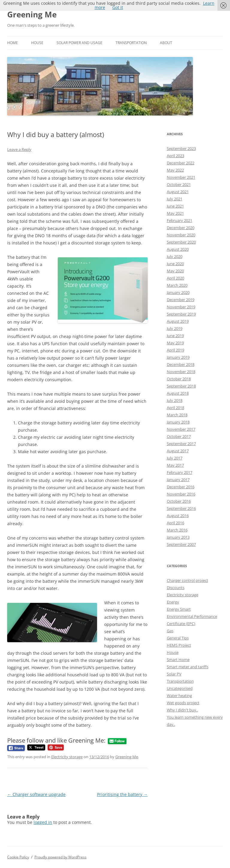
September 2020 (181, 242)
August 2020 (178, 249)
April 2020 (175, 278)
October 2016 (179, 501)
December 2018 (181, 364)
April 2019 (175, 350)
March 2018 (177, 415)
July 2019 (175, 328)
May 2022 (175, 170)
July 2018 (175, 400)
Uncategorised (180, 688)
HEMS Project (179, 645)
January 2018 (178, 422)
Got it (118, 7)
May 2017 (175, 465)
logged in (43, 822)
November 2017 (181, 429)
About (166, 43)
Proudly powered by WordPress (60, 857)
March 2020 (177, 285)
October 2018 (179, 379)
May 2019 (175, 343)
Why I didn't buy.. (182, 710)
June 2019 (175, 336)
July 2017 (175, 458)
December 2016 (181, 487)
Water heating (179, 696)
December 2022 (181, 163)
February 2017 (180, 472)
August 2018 (178, 393)
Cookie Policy (18, 857)
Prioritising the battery (122, 794)
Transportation (131, 43)
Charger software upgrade (36, 794)
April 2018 (175, 408)
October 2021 (179, 184)
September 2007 (181, 544)
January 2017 (178, 480)
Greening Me (32, 14)
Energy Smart (179, 609)
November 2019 (181, 307)
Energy (173, 602)
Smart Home (178, 660)
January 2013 (178, 537)
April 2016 (175, 523)
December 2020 (181, 228)
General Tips (178, 638)
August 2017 (178, 451)
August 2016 (178, 516)
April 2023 (175, 156)
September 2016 (181, 508)
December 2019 (181, 300)
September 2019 (181, 314)
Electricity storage (67, 757)
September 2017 (181, 444)
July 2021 (175, 199)
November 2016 (181, 494)
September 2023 (181, 148)
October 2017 (179, 436)
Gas (170, 631)
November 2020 (181, 235)
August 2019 (178, 321)
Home (13, 43)
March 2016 (177, 530)
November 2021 (181, 177)
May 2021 (175, 213)
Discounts (176, 588)
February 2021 (180, 220)
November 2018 (181, 372)
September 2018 (181, 386)
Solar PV (174, 674)
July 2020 (175, 256)
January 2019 (178, 357)
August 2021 (178, 192)
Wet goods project (183, 703)
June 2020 (175, 264)
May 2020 (175, 271)
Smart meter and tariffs (188, 667)
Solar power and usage (80, 43)
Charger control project (187, 580)
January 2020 (178, 292)
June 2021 (175, 206)
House (37, 43)
